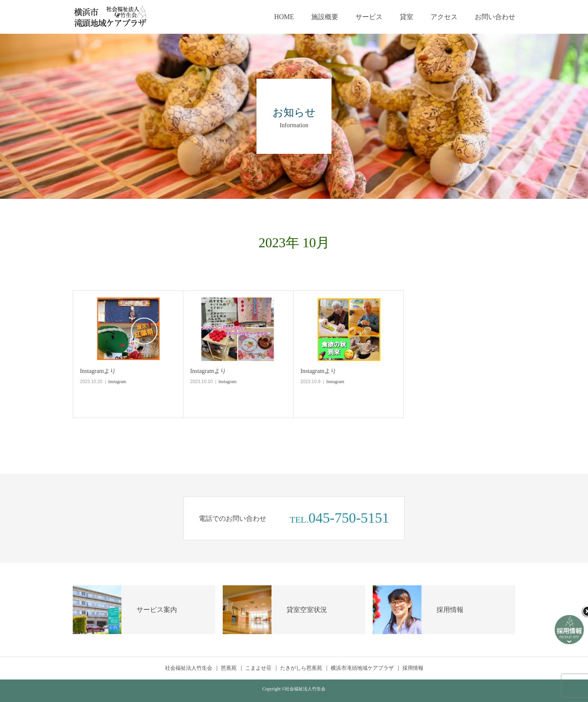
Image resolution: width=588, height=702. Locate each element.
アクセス (444, 17)
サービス (369, 17)
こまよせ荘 (258, 668)
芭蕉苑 (229, 668)
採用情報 (413, 668)
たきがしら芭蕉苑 (301, 668)
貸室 (406, 17)
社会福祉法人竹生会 (189, 668)
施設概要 (325, 17)
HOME (284, 17)
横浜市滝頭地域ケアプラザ (362, 668)
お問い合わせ (495, 17)
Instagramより (98, 371)
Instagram (117, 382)
